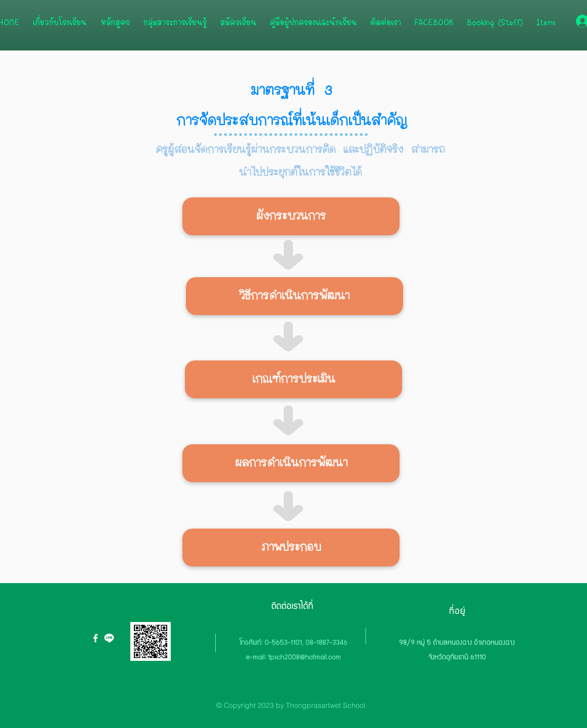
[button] (291, 216)
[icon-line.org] (109, 638)
